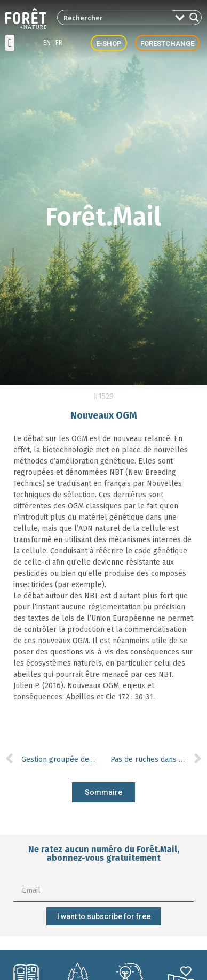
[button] (10, 43)
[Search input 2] (116, 17)
